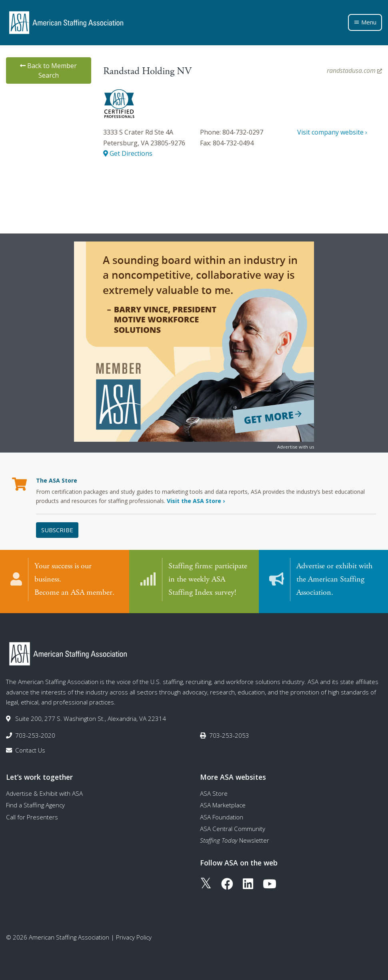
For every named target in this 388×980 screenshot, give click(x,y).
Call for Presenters (32, 816)
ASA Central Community (233, 827)
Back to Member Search (48, 70)
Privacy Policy (134, 936)
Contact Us (30, 749)
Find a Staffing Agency (35, 804)
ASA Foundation (222, 816)
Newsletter (235, 839)
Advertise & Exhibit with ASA (44, 792)
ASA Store (214, 792)
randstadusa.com (354, 70)
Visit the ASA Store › (196, 501)
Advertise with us (296, 447)
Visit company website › (332, 132)
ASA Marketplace (223, 804)
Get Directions (128, 153)
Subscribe (57, 530)
